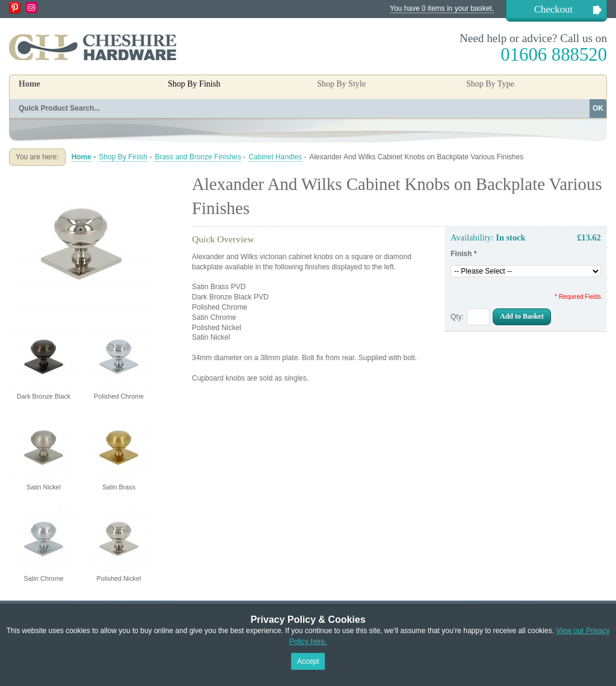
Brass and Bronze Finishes (198, 157)
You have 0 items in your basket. (442, 8)
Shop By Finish (123, 157)
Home (29, 84)
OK (598, 108)
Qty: (457, 317)
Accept (308, 661)
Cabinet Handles (275, 157)
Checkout (553, 9)
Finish (464, 254)
